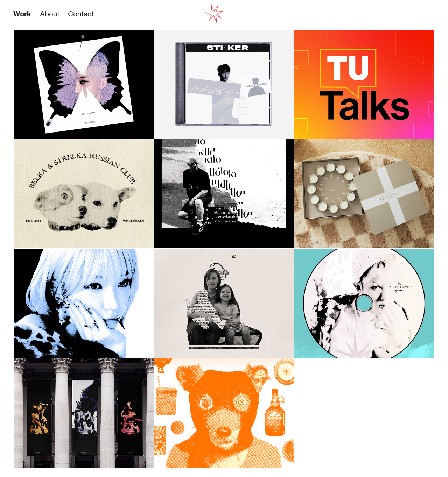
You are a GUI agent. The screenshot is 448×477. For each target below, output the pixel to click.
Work (22, 14)
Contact (81, 14)
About (50, 14)
